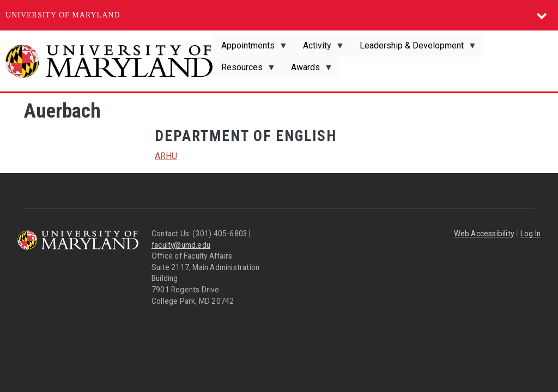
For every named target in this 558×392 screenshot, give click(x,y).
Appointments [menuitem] (250, 48)
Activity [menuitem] (319, 48)
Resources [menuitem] (244, 70)
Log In (530, 234)
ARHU (166, 156)
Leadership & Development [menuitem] (414, 48)
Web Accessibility (484, 234)
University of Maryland (63, 15)
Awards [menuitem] (308, 70)
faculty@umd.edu (181, 245)
